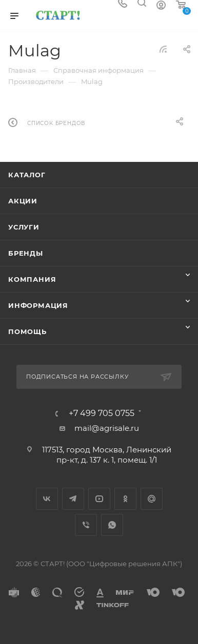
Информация (38, 305)
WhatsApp (112, 525)
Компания (32, 279)
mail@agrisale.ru (107, 428)
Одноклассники (125, 499)
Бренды (26, 253)
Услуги (24, 227)
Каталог (27, 175)
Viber (86, 525)
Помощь (27, 331)
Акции (23, 201)
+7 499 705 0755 (102, 413)
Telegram (73, 499)
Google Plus (152, 499)
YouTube (99, 499)
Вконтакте (47, 499)
